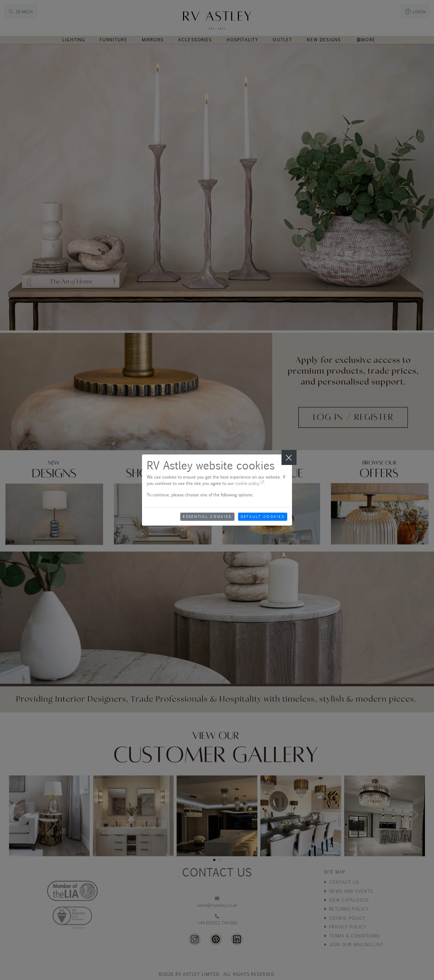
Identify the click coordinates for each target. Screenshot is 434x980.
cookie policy (250, 483)
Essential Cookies (207, 517)
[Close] (289, 457)
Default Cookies (263, 517)
